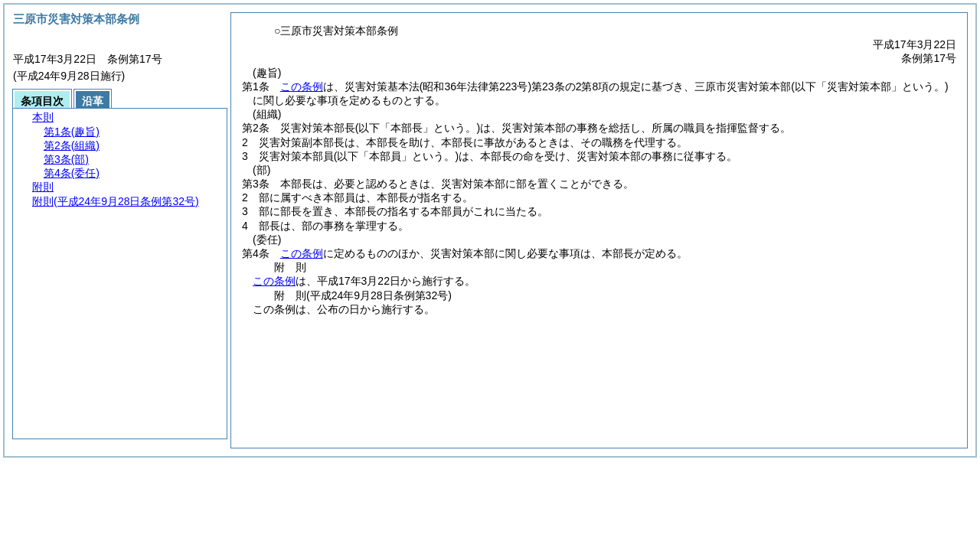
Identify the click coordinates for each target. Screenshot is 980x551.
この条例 (302, 86)
